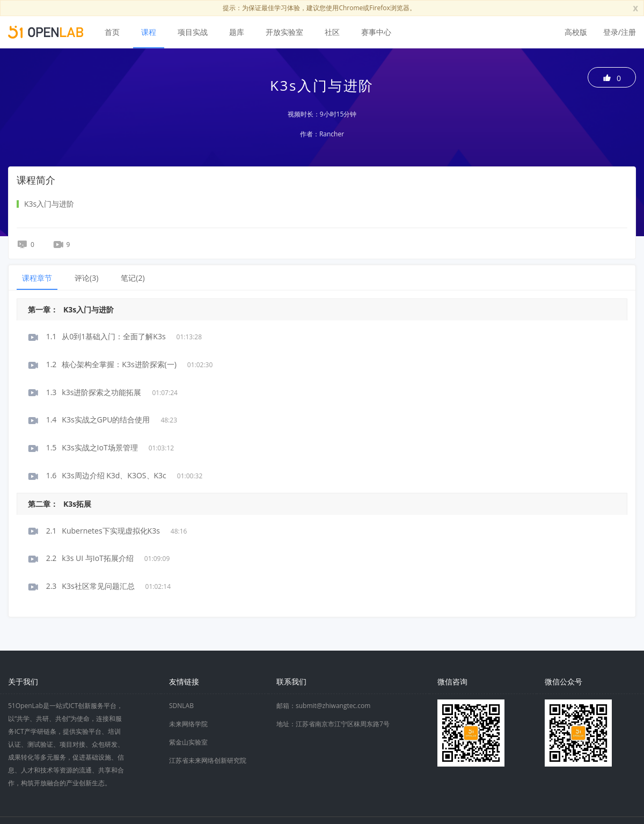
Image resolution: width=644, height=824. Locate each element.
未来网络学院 (188, 724)
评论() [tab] (86, 278)
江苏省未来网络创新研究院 (208, 760)
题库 (237, 32)
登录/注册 (620, 32)
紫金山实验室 (188, 742)
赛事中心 (376, 32)
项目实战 (193, 32)
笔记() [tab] (133, 278)
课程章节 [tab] (37, 278)
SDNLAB (181, 706)
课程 (149, 32)
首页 (112, 32)
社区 (332, 32)
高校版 (576, 32)
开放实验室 (284, 32)
